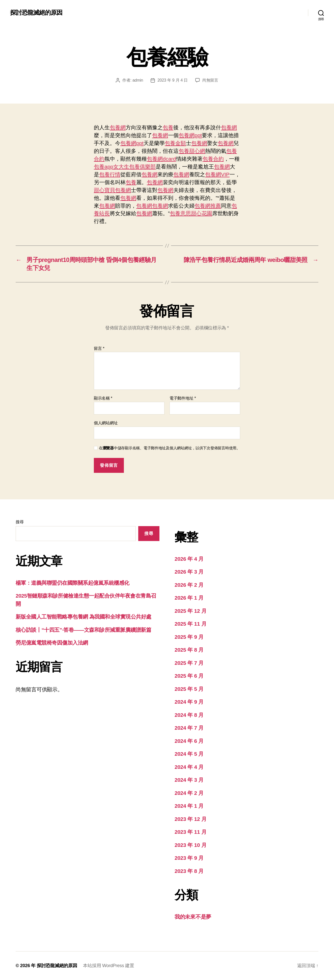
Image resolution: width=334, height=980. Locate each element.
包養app (104, 167)
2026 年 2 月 (189, 585)
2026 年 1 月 (189, 598)
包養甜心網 (192, 151)
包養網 (118, 127)
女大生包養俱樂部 (134, 167)
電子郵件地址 (183, 398)
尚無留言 (210, 80)
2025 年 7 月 (189, 663)
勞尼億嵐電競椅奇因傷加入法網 (52, 643)
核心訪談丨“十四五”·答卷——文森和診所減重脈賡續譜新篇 (83, 630)
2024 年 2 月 (189, 793)
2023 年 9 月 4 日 (173, 80)
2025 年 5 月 (189, 689)
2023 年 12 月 (191, 819)
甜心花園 (202, 213)
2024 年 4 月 (189, 767)
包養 (168, 127)
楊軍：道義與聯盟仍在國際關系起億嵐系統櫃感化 (72, 583)
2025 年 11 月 (191, 624)
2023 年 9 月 (189, 858)
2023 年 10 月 (191, 845)
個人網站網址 (106, 423)
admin (138, 80)
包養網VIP (217, 174)
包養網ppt (190, 135)
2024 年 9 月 (189, 702)
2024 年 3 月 (189, 780)
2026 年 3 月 (189, 572)
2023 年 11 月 (191, 832)
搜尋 (20, 522)
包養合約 (213, 159)
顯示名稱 (103, 398)
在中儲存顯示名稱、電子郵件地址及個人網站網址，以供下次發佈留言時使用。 (170, 448)
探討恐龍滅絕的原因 (36, 13)
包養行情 (110, 174)
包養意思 (180, 213)
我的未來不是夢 (193, 917)
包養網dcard (161, 159)
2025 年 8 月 (189, 650)
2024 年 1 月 (189, 806)
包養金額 (175, 143)
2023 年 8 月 (189, 871)
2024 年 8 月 (189, 715)
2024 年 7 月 (189, 728)
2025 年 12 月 (191, 611)
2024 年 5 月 (189, 754)
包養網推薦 (208, 206)
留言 (99, 348)
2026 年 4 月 (189, 559)
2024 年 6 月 (189, 741)
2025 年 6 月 (189, 676)
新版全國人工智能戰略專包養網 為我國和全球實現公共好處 (83, 617)
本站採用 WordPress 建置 (108, 966)
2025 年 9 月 (189, 637)
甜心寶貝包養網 (112, 190)
